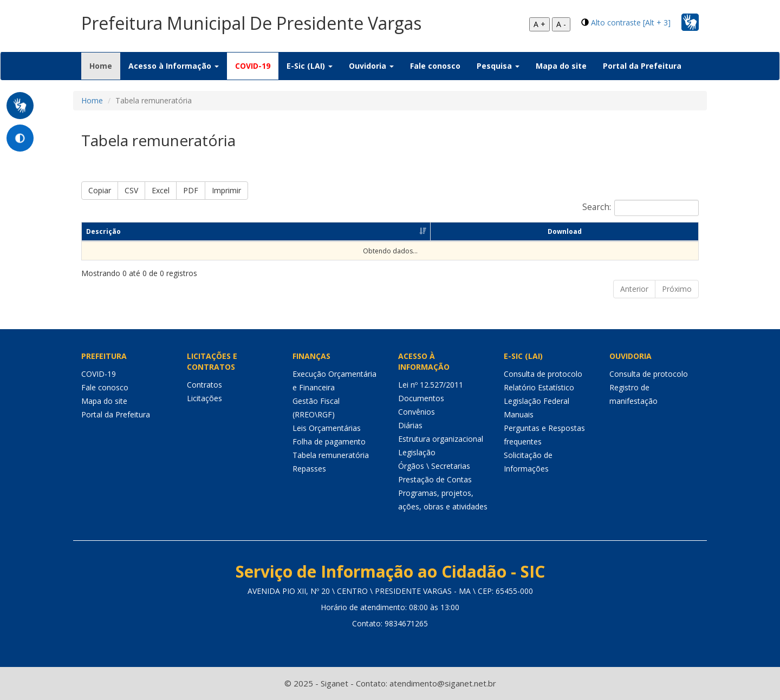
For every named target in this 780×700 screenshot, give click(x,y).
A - (561, 24)
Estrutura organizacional (441, 439)
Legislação (417, 452)
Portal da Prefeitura (642, 66)
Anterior (634, 289)
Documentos (421, 398)
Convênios (417, 412)
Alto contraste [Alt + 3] (631, 22)
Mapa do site (561, 66)
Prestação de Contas (435, 479)
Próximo (677, 289)
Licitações (204, 398)
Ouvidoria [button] (371, 66)
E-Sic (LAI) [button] (310, 66)
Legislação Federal (537, 401)
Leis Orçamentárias (327, 428)
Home (105, 66)
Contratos (204, 385)
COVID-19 (253, 66)
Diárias (410, 425)
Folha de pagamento (329, 441)
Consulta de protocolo (543, 374)
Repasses (309, 469)
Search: (641, 208)
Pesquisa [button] (498, 66)
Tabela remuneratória (331, 455)
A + (539, 24)
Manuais (519, 414)
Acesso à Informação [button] (174, 66)
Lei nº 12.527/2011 (431, 385)
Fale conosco (435, 66)
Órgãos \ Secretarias (434, 466)
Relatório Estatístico (539, 387)
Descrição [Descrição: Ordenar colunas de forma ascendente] (103, 231)
